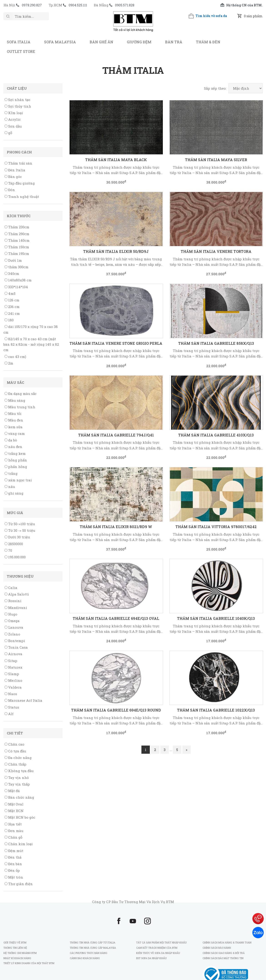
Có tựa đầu (15, 751)
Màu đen (14, 420)
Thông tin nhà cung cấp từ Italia (93, 942)
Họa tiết (13, 824)
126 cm (12, 300)
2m (9, 363)
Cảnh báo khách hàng (85, 958)
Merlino (13, 680)
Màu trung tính (20, 407)
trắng (11, 473)
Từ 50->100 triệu (20, 524)
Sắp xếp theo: (215, 88)
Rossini (13, 601)
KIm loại (14, 113)
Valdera (13, 687)
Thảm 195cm (17, 254)
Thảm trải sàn (18, 163)
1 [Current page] (146, 750)
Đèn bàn (13, 864)
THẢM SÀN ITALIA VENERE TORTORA (216, 251)
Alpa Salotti (17, 594)
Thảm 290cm (17, 234)
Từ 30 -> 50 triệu (20, 530)
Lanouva (14, 627)
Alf (9, 714)
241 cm (12, 313)
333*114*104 (16, 287)
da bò (11, 440)
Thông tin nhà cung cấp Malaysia (93, 948)
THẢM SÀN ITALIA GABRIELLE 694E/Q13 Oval (116, 618)
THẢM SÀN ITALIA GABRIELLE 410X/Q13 (216, 435)
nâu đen (13, 447)
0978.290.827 (32, 5)
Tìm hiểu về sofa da (211, 16)
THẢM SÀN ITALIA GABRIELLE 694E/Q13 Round (116, 710)
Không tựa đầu (19, 771)
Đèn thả (13, 857)
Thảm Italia (133, 70)
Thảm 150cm (17, 247)
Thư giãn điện (19, 884)
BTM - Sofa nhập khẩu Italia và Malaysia (133, 24)
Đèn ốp (12, 870)
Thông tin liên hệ (15, 948)
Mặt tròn (14, 877)
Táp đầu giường (20, 183)
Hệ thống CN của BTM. (244, 5)
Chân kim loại (19, 844)
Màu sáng (15, 400)
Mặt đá (12, 791)
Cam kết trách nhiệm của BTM (157, 948)
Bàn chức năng (19, 797)
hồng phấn (16, 460)
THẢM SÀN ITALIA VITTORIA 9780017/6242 (216, 527)
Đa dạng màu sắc (21, 394)
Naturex (13, 667)
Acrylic (13, 119)
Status (12, 707)
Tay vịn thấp (17, 784)
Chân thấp (15, 764)
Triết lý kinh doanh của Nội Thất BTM (29, 963)
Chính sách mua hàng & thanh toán (227, 942)
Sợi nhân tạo (17, 100)
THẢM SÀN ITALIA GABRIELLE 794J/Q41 (116, 435)
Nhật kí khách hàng (18, 958)
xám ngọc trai (18, 480)
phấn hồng (16, 467)
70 (8, 550)
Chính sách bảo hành (217, 948)
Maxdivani (16, 608)
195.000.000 (15, 557)
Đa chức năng (18, 758)
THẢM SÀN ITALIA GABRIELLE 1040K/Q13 (216, 618)
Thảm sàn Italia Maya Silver (216, 160)
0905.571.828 (125, 5)
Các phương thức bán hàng (89, 953)
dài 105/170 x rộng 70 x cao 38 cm (31, 329)
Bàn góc (13, 177)
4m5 (10, 293)
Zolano (12, 634)
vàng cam (15, 433)
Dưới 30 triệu (17, 537)
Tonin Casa (16, 647)
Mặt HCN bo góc (20, 817)
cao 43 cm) (15, 357)
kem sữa (14, 427)
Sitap (11, 661)
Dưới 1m (13, 260)
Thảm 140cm (17, 240)
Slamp (12, 674)
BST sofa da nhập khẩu (151, 958)
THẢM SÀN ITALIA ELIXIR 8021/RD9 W (116, 527)
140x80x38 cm (18, 280)
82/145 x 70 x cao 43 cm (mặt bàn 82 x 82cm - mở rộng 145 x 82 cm (31, 344)
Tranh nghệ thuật (22, 197)
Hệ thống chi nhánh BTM (20, 953)
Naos (11, 694)
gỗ (8, 133)
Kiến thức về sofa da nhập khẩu (158, 953)
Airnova (13, 654)
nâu (10, 487)
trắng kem (15, 453)
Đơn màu (14, 831)
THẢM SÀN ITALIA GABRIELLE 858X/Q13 (216, 343)
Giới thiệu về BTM (15, 942)
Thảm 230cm (17, 227)
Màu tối (13, 414)
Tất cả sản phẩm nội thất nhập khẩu (161, 942)
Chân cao (14, 744)
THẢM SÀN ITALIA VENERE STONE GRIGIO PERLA (116, 343)
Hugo (11, 614)
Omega (12, 621)
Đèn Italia (15, 170)
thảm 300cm (16, 267)
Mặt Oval (14, 804)
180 (9, 320)
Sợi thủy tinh (18, 106)
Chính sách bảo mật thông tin (223, 958)
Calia (11, 588)
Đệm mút (14, 851)
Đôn (10, 190)
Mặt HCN (14, 811)
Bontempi (15, 641)
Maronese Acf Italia (23, 700)
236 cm (12, 307)
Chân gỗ (13, 837)
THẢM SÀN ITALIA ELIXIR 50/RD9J (116, 251)
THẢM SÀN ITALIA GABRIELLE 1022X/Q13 (216, 710)
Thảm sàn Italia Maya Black (116, 160)
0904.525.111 (78, 5)
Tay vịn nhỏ (17, 778)
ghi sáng (14, 493)
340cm (12, 273)
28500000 (14, 544)
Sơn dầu (13, 126)
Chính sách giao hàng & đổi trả (224, 953)
